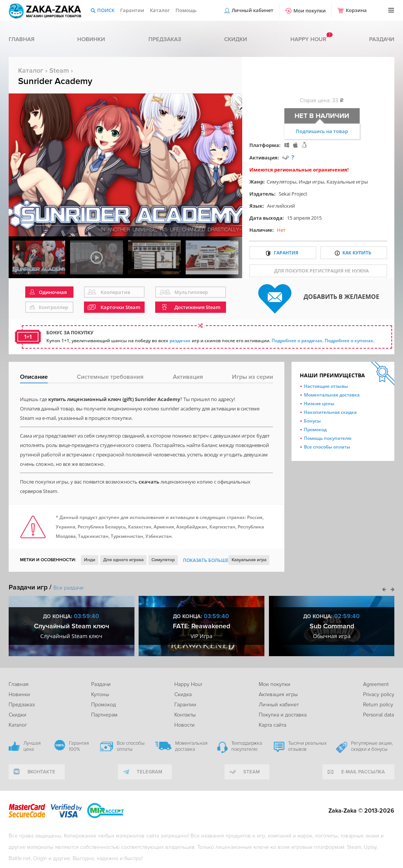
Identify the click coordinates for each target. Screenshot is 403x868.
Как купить (357, 253)
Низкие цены (319, 403)
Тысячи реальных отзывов (307, 746)
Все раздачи (69, 588)
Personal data (379, 715)
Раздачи (382, 39)
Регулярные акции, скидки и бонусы (372, 746)
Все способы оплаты (327, 447)
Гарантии (132, 10)
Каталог (160, 10)
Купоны (100, 694)
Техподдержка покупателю (247, 746)
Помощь (186, 10)
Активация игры (278, 694)
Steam (59, 70)
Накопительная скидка (330, 412)
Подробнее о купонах (349, 341)
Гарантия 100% (79, 746)
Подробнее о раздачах (297, 341)
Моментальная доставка (332, 395)
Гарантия (286, 253)
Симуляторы (282, 182)
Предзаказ (165, 39)
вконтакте (41, 772)
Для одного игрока (123, 560)
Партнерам (104, 715)
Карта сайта (272, 725)
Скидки (236, 39)
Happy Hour (188, 684)
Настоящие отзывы (326, 386)
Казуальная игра (249, 560)
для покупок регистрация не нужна (321, 271)
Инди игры (311, 182)
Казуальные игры (347, 182)
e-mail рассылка (363, 772)
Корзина (356, 10)
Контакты (185, 715)
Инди (90, 560)
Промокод (315, 429)
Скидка (183, 694)
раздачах (180, 341)
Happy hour (308, 39)
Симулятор (163, 560)
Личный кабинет (253, 10)
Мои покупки (310, 11)
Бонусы (312, 421)
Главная (21, 39)
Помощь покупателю (328, 438)
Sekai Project (293, 194)
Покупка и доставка (283, 715)
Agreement (376, 684)
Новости (185, 725)
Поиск (106, 10)
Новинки (91, 39)
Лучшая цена (32, 746)
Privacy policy (379, 694)
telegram (150, 772)
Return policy (378, 705)
